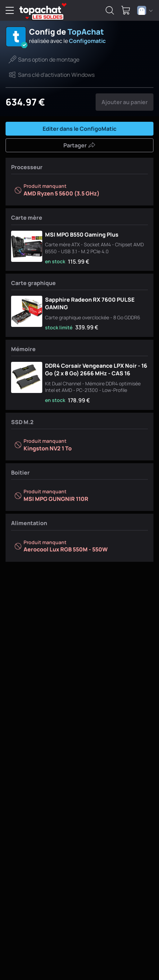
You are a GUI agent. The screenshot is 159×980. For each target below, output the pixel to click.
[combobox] (145, 10)
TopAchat (86, 32)
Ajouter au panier (125, 102)
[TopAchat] (40, 11)
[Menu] (10, 10)
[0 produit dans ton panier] (126, 10)
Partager (79, 145)
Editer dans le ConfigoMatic (79, 129)
